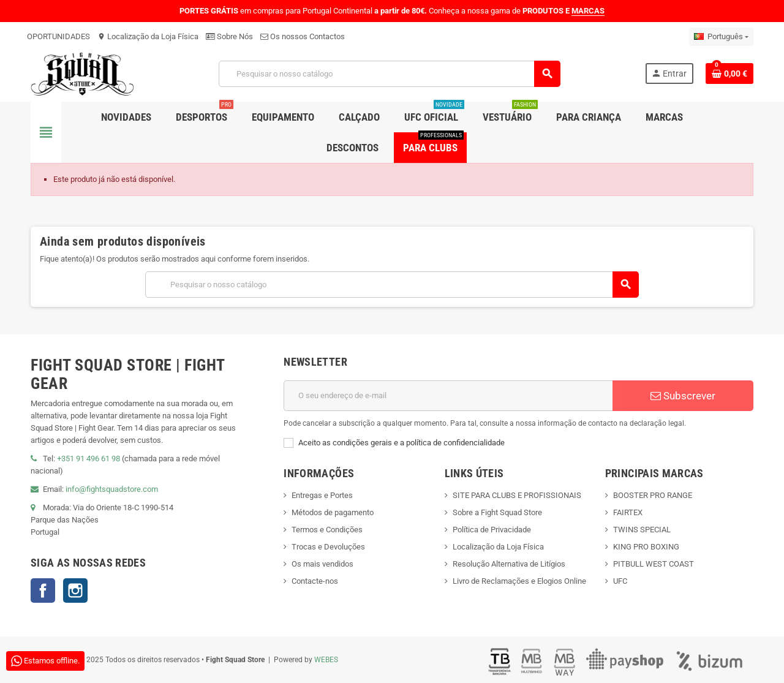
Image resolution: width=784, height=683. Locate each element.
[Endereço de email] (448, 396)
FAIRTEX (628, 512)
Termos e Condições (327, 530)
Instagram (75, 591)
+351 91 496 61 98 (89, 458)
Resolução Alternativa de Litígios (509, 564)
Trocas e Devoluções (328, 547)
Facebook (43, 591)
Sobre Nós (229, 36)
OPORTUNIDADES (58, 36)
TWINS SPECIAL (642, 530)
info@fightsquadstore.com (112, 489)
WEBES (326, 660)
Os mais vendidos (322, 564)
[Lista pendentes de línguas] (721, 37)
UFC (620, 581)
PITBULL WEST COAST (654, 564)
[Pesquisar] (389, 74)
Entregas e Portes (322, 495)
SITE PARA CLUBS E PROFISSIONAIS (517, 495)
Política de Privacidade (492, 530)
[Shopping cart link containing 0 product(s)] (729, 74)
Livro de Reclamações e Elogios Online (519, 581)
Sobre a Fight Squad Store (497, 512)
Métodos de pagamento (333, 512)
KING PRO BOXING (646, 547)
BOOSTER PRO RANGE (653, 495)
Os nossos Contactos (303, 36)
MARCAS (588, 11)
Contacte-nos (315, 581)
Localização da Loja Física (148, 36)
